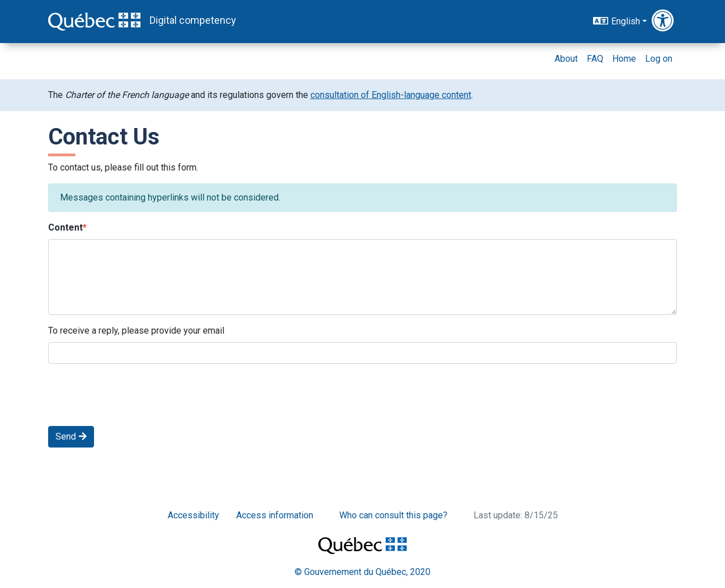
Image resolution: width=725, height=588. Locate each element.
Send (71, 436)
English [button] (617, 21)
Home (624, 59)
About (566, 59)
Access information (275, 515)
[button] (664, 21)
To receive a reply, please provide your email (136, 331)
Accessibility (193, 515)
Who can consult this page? (393, 515)
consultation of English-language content (391, 95)
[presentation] (134, 395)
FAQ (595, 59)
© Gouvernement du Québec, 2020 (362, 572)
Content (65, 227)
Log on (659, 59)
